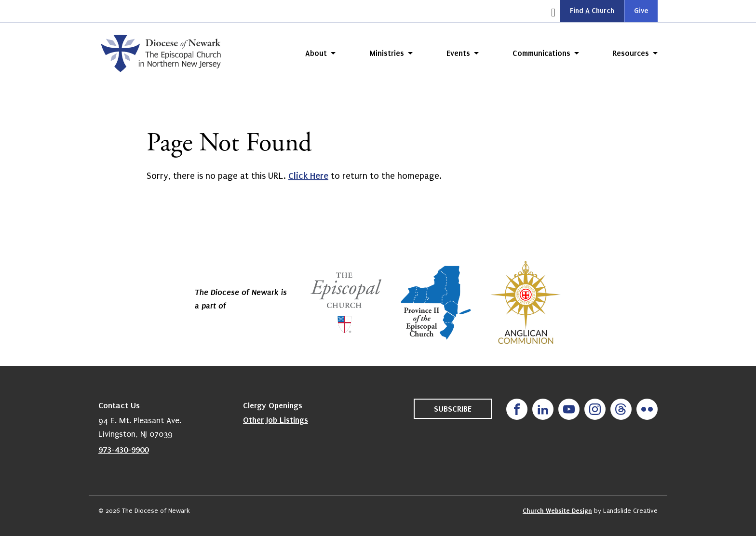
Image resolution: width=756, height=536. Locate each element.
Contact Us (119, 405)
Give (641, 11)
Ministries (387, 53)
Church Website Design (557, 511)
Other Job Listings (276, 420)
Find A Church (592, 11)
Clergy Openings (273, 405)
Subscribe (453, 409)
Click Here (308, 176)
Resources (631, 53)
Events (458, 53)
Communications (541, 53)
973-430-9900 (123, 450)
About (316, 53)
